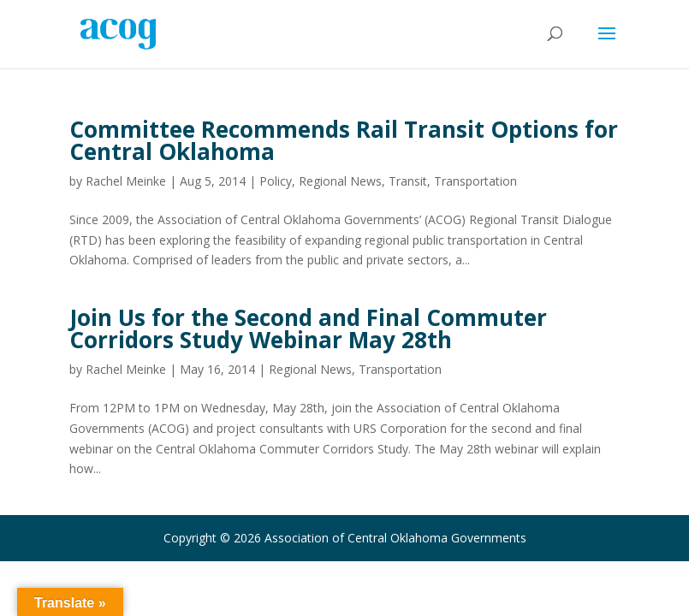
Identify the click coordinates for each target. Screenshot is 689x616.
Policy (276, 181)
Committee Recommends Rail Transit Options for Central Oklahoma (344, 140)
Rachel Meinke (126, 181)
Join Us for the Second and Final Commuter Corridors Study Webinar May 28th (308, 329)
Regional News (340, 181)
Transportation (475, 181)
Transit (408, 181)
